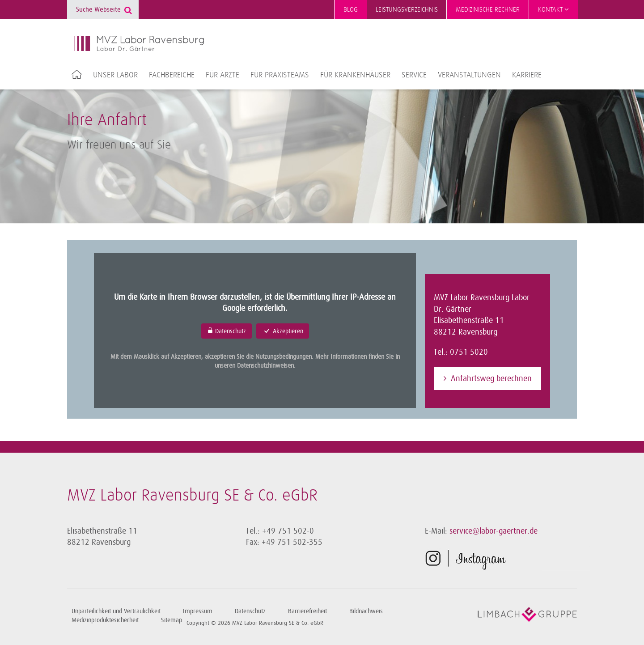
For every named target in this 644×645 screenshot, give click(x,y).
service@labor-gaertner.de (494, 531)
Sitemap (172, 620)
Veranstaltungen (469, 75)
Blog (351, 10)
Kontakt (553, 9)
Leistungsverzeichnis (407, 10)
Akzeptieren (283, 331)
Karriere (527, 75)
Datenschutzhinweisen (265, 365)
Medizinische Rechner (488, 10)
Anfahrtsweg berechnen (491, 378)
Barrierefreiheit (307, 611)
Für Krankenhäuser (355, 75)
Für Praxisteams (280, 75)
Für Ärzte (222, 75)
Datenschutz (227, 331)
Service (414, 75)
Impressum (198, 611)
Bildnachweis (366, 611)
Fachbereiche (172, 75)
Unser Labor (115, 75)
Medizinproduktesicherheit (105, 620)
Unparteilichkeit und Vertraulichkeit (116, 611)
